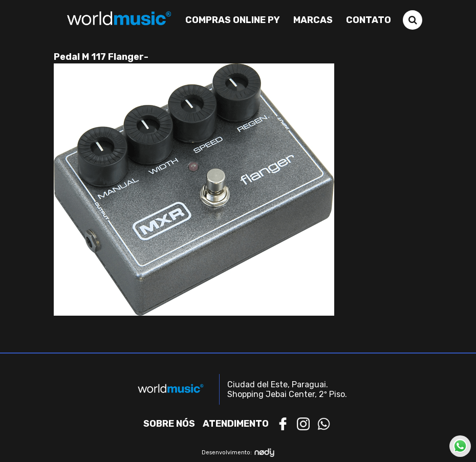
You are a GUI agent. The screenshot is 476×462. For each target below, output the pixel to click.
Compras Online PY (233, 20)
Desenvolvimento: (238, 453)
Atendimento (236, 424)
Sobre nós (169, 424)
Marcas (313, 20)
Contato (369, 20)
